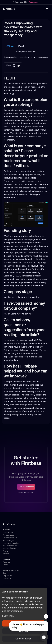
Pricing (5, 551)
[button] (47, 9)
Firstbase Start (8, 532)
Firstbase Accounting (11, 543)
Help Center (7, 576)
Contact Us (7, 579)
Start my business (26, 487)
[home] (9, 9)
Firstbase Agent (9, 541)
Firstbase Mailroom (10, 538)
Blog (5, 573)
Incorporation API (9, 548)
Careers (6, 565)
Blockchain (43, 58)
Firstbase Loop (8, 535)
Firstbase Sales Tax (10, 546)
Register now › (34, 2)
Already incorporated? (26, 493)
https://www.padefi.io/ (26, 52)
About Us (6, 562)
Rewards (6, 554)
